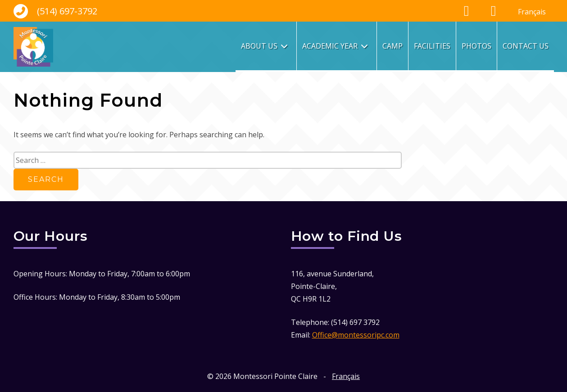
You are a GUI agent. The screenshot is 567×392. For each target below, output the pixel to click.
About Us (259, 46)
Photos (476, 46)
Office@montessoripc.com (356, 335)
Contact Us (526, 46)
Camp (392, 46)
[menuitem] (532, 11)
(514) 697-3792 (55, 11)
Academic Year (330, 46)
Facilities (432, 46)
